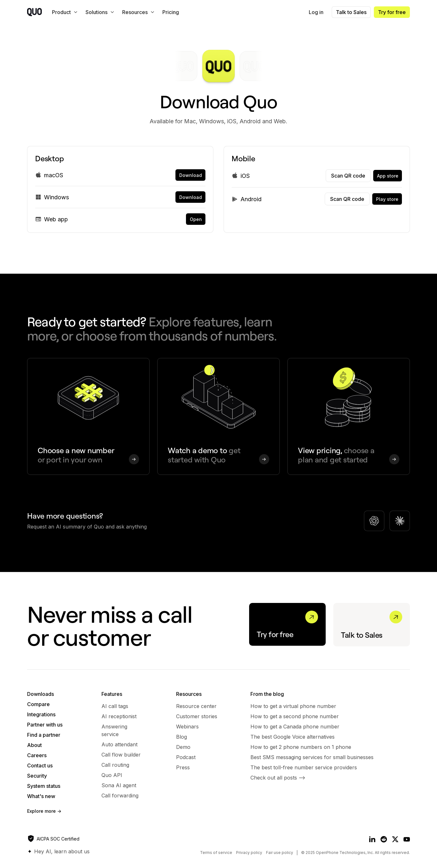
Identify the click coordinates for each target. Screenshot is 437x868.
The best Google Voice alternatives (293, 737)
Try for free (392, 12)
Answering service (114, 730)
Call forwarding (120, 796)
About (34, 745)
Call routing (115, 765)
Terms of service (216, 853)
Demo (183, 747)
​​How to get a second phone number (295, 716)
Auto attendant (119, 744)
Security (37, 776)
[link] (190, 175)
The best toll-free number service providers (304, 767)
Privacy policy (249, 853)
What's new (41, 796)
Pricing (171, 12)
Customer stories (197, 716)
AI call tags (115, 706)
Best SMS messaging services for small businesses (312, 757)
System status (44, 786)
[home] (34, 12)
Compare (38, 704)
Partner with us (45, 725)
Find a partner (44, 735)
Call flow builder (121, 755)
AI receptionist (119, 716)
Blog (181, 737)
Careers (37, 755)
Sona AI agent (119, 785)
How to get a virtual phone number (293, 706)
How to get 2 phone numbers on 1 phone (301, 747)
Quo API (112, 775)
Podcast (186, 757)
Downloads (41, 694)
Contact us (40, 765)
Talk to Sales (351, 12)
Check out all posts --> (278, 778)
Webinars (187, 727)
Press (183, 767)
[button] (64, 12)
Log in (316, 12)
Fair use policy (280, 853)
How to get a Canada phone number (295, 727)
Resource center (196, 706)
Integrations (41, 714)
